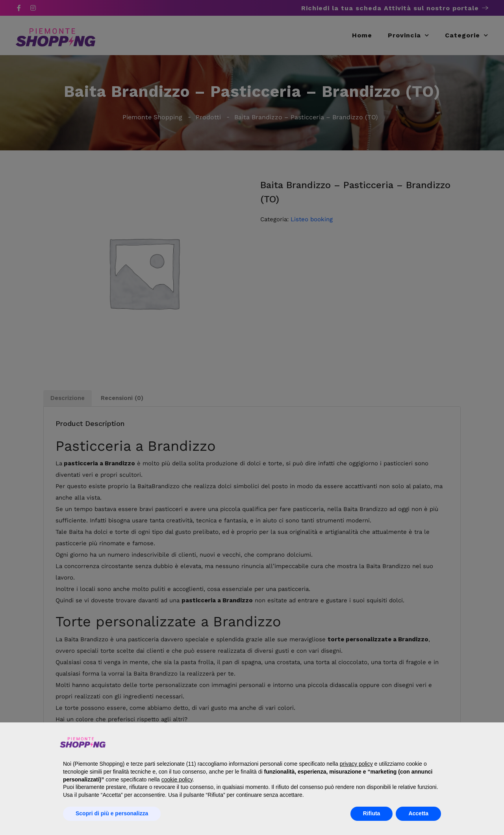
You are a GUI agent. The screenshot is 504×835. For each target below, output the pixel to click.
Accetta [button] (418, 813)
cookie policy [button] (177, 779)
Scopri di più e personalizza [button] (112, 813)
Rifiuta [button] (372, 813)
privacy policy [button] (356, 764)
